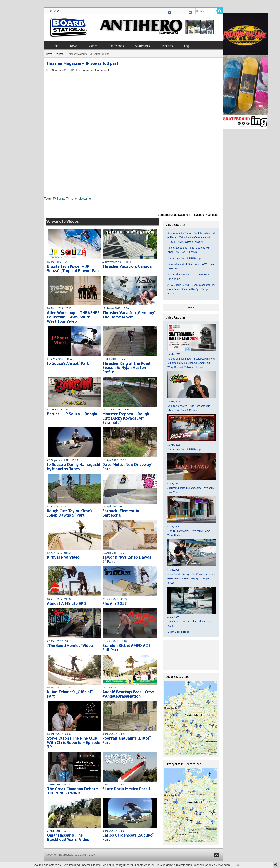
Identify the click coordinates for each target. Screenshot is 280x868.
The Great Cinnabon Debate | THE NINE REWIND (73, 791)
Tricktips (167, 46)
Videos (93, 46)
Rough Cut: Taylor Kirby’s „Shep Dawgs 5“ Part (70, 513)
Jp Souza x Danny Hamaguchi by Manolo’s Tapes (73, 467)
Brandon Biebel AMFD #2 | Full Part (126, 648)
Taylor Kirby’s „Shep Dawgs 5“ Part (127, 559)
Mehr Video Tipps (178, 632)
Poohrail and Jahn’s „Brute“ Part (126, 740)
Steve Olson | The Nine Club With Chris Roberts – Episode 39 (74, 742)
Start (55, 46)
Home (49, 54)
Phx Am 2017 (115, 603)
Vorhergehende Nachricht (174, 215)
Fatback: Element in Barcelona (121, 513)
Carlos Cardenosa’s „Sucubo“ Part (128, 837)
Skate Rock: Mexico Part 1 (127, 789)
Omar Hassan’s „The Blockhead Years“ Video (68, 837)
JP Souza (59, 199)
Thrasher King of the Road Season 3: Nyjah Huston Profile (126, 367)
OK (238, 865)
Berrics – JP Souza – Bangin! (73, 414)
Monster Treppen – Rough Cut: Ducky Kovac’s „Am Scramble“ (126, 418)
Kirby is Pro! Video (63, 557)
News (74, 46)
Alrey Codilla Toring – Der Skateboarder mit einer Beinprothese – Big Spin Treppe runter (191, 289)
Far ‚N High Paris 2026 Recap (184, 258)
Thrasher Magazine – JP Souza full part (82, 63)
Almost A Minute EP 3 (67, 603)
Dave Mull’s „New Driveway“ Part (127, 467)
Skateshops (116, 46)
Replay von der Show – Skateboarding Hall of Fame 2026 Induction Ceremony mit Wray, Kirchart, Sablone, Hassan (191, 237)
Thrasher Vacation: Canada (127, 266)
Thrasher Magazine (79, 199)
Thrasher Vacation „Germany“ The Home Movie (129, 315)
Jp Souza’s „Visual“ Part (68, 363)
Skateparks (142, 46)
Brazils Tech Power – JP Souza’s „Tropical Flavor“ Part (73, 268)
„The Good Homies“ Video (70, 645)
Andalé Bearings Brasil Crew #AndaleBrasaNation (128, 694)
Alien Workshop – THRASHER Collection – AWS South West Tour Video (73, 317)
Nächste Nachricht (206, 215)
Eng (187, 46)
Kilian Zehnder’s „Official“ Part (70, 694)
